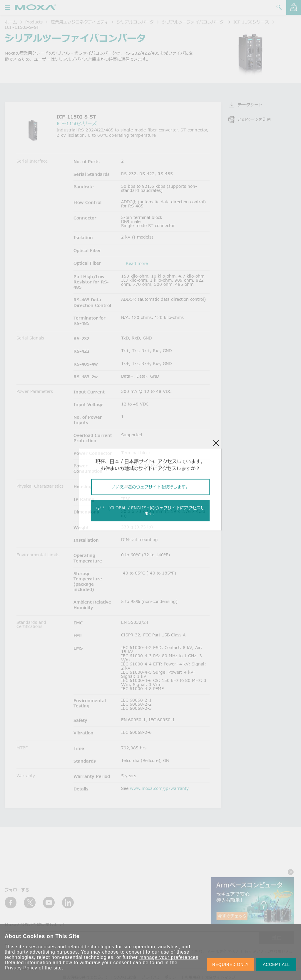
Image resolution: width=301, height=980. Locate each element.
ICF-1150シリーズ (251, 22)
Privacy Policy (21, 968)
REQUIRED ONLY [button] (230, 964)
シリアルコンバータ (135, 22)
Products (34, 22)
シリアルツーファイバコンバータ (194, 22)
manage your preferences (169, 957)
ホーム (11, 22)
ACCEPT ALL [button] (276, 964)
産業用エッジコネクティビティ (80, 22)
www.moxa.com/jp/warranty (159, 788)
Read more (137, 263)
